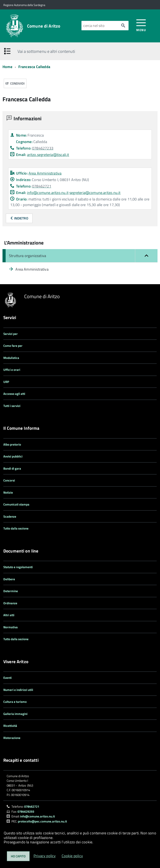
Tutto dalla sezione (16, 528)
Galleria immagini (15, 714)
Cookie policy (72, 856)
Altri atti (9, 615)
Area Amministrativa (45, 173)
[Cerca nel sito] (100, 26)
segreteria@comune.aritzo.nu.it (95, 193)
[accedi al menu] (141, 25)
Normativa (11, 627)
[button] (146, 256)
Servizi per (11, 334)
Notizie (8, 492)
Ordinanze (10, 603)
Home (7, 67)
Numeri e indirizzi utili (18, 690)
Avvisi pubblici (13, 456)
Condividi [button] (15, 83)
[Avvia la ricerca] (123, 26)
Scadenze (10, 516)
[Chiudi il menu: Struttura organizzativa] (80, 256)
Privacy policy (45, 856)
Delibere (9, 579)
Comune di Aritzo (44, 26)
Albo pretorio (12, 444)
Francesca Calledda (34, 67)
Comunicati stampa (16, 504)
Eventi (7, 678)
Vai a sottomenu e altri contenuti (46, 51)
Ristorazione (12, 738)
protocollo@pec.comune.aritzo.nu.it (42, 821)
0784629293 (26, 812)
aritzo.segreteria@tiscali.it (48, 155)
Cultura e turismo (15, 702)
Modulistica (11, 358)
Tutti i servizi (12, 406)
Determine (11, 591)
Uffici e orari (12, 370)
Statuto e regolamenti (18, 567)
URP (6, 382)
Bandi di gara (12, 468)
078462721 (32, 807)
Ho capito (18, 856)
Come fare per (13, 346)
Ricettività (10, 726)
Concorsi (9, 480)
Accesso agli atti (14, 394)
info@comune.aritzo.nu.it (48, 193)
